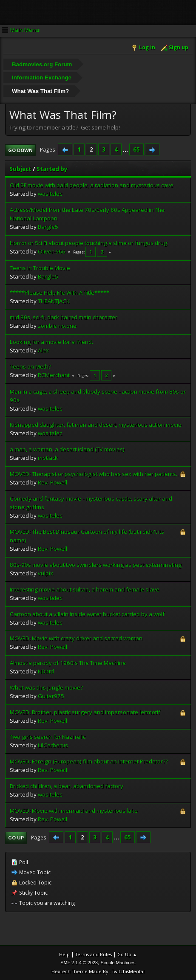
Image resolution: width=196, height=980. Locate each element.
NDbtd (46, 671)
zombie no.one (57, 326)
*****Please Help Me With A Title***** (60, 293)
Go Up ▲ (127, 954)
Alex (43, 350)
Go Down (20, 150)
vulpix (45, 573)
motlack (48, 458)
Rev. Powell (53, 482)
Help (64, 954)
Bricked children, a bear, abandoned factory (67, 786)
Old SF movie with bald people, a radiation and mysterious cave (92, 185)
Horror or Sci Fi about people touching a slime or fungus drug (88, 243)
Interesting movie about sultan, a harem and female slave (85, 589)
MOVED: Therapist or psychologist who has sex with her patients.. (94, 474)
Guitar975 (51, 696)
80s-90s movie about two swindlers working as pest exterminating (96, 565)
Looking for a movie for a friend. (51, 342)
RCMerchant (54, 375)
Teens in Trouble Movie (40, 268)
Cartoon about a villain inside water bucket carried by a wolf (87, 614)
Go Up (16, 838)
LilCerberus (53, 745)
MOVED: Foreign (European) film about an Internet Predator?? (89, 761)
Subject (20, 169)
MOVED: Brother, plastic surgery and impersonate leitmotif (85, 712)
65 (136, 149)
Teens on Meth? (30, 366)
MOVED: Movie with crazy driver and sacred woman (76, 638)
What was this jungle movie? (46, 687)
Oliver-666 (52, 251)
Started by (52, 169)
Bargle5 (48, 227)
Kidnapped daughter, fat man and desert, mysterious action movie (96, 425)
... (126, 149)
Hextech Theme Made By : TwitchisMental (98, 971)
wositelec (50, 194)
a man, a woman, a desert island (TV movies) (67, 449)
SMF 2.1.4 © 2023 (79, 963)
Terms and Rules (94, 954)
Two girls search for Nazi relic (48, 737)
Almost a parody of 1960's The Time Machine (68, 663)
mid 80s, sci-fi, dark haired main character (64, 317)
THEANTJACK (54, 301)
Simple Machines (118, 963)
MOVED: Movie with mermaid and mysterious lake (74, 811)
